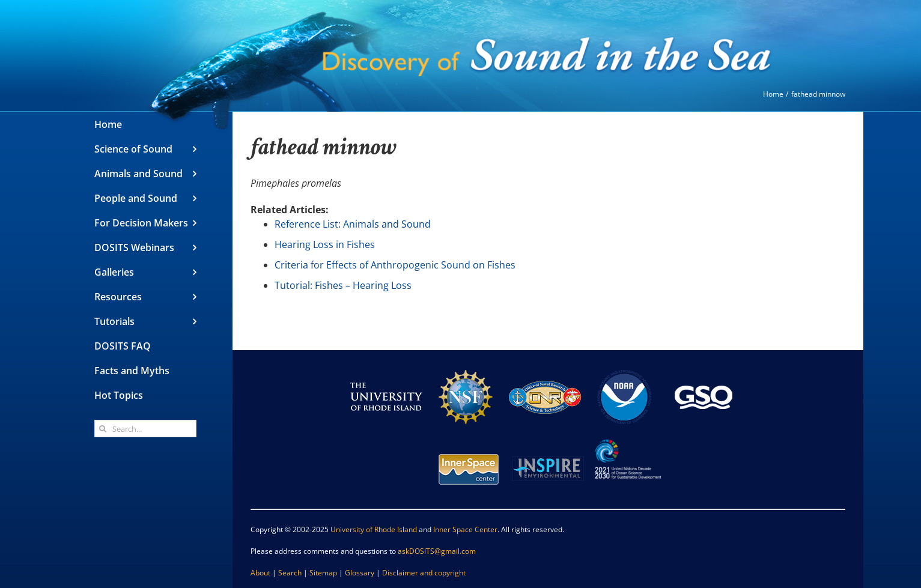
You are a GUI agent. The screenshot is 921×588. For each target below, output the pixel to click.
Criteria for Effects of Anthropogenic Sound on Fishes (395, 265)
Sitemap (323, 573)
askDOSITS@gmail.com (437, 551)
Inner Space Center (465, 529)
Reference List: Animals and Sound (353, 224)
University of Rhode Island (374, 529)
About (260, 573)
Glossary (360, 573)
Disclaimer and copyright (424, 573)
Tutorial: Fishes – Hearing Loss (343, 285)
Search (290, 573)
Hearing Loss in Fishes (325, 244)
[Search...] (145, 429)
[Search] (103, 429)
